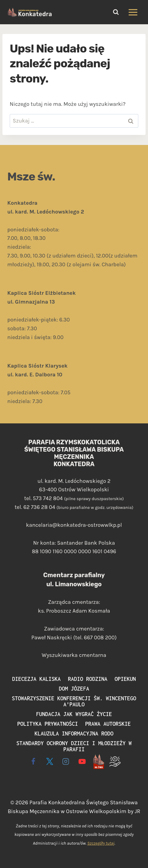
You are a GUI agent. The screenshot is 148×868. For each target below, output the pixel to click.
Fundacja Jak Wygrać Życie (74, 714)
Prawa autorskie (108, 724)
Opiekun (125, 679)
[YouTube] (82, 761)
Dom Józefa (74, 689)
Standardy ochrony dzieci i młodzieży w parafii (74, 746)
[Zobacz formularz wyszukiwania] (116, 12)
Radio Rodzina (88, 679)
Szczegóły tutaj (101, 843)
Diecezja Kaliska (36, 679)
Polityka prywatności (48, 724)
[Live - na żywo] (98, 761)
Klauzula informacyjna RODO (74, 733)
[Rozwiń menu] (133, 12)
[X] (50, 761)
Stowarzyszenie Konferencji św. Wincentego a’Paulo (74, 701)
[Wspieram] (115, 761)
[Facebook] (33, 761)
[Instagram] (66, 761)
